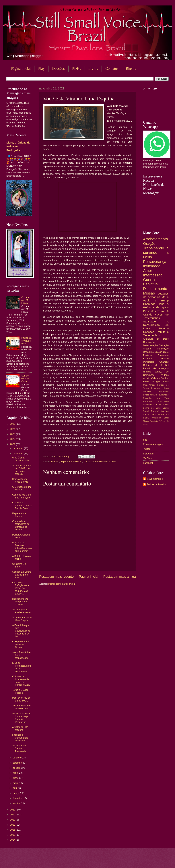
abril (15, 788)
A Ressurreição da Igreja (156, 325)
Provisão (78, 461)
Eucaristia (148, 401)
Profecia (147, 355)
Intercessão (153, 275)
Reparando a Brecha (19, 515)
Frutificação (163, 401)
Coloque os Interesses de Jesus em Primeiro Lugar (21, 681)
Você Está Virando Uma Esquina (22, 619)
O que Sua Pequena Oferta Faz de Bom (22, 505)
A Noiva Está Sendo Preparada (19, 748)
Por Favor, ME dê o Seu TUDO (21, 699)
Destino (55, 461)
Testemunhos (151, 335)
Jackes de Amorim (156, 484)
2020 (13, 810)
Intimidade (152, 266)
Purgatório (148, 362)
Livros (93, 68)
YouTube (148, 458)
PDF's (77, 68)
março (16, 793)
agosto (17, 768)
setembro (18, 763)
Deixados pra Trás (156, 398)
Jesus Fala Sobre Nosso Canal (21, 707)
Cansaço (149, 332)
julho (16, 773)
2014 (13, 840)
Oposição (154, 421)
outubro (17, 758)
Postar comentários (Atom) (62, 584)
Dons (161, 304)
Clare (166, 352)
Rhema (147, 372)
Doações (58, 68)
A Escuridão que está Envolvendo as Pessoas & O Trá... (21, 631)
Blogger (117, 861)
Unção (152, 385)
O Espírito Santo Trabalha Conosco (21, 644)
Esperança (66, 461)
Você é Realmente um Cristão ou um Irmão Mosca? (22, 470)
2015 (13, 835)
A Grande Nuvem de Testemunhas (156, 314)
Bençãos (148, 359)
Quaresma (163, 355)
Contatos (112, 68)
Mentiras (147, 391)
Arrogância (156, 418)
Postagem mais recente (56, 577)
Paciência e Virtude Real (26, 341)
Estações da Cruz (152, 405)
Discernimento (155, 289)
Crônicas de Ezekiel (156, 365)
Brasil (166, 418)
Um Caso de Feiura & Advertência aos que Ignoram (22, 547)
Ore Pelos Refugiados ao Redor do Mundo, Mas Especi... (21, 588)
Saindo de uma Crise (25, 378)
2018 (13, 820)
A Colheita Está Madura (20, 728)
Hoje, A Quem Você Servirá (20, 480)
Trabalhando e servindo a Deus (100, 461)
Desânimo (148, 352)
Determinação (150, 345)
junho (16, 778)
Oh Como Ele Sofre (19, 565)
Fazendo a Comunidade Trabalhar (20, 738)
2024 (13, 429)
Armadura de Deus (156, 339)
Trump (161, 311)
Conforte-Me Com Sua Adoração (22, 496)
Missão (149, 293)
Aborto (147, 378)
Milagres (156, 382)
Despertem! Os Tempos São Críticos (20, 602)
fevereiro (18, 798)
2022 (13, 439)
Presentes (149, 311)
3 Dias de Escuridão (159, 395)
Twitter (147, 449)
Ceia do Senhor (160, 378)
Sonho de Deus (152, 408)
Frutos (146, 382)
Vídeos (165, 375)
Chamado (149, 304)
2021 (13, 444)
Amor (148, 270)
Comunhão (149, 342)
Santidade (149, 321)
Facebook (148, 463)
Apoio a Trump (156, 300)
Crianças (164, 362)
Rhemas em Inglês (153, 444)
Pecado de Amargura (156, 368)
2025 (13, 424)
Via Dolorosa (157, 414)
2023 (13, 434)
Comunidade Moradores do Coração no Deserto (21, 525)
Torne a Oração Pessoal (20, 691)
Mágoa (146, 421)
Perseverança (155, 262)
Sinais (146, 395)
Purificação (163, 349)
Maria (165, 297)
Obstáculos (163, 391)
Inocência (156, 388)
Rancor (165, 405)
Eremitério (162, 332)
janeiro (17, 803)
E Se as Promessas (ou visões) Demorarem (22, 667)
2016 (13, 830)
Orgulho (147, 349)
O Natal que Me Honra (25, 300)
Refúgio (164, 328)
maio (16, 783)
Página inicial (21, 68)
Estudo (165, 359)
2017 (13, 825)
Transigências (157, 411)
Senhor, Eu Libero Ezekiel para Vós (22, 575)
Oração (149, 243)
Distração (164, 345)
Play (41, 68)
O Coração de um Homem (22, 488)
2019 (13, 815)
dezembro (18, 448)
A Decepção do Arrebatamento (21, 611)
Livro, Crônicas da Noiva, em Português (18, 146)
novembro (18, 453)
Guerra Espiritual (151, 282)
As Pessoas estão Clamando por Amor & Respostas (22, 718)
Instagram (148, 454)
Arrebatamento (155, 239)
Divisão (158, 352)
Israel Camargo (155, 479)
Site (145, 440)
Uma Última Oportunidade (21, 459)
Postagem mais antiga (120, 577)
